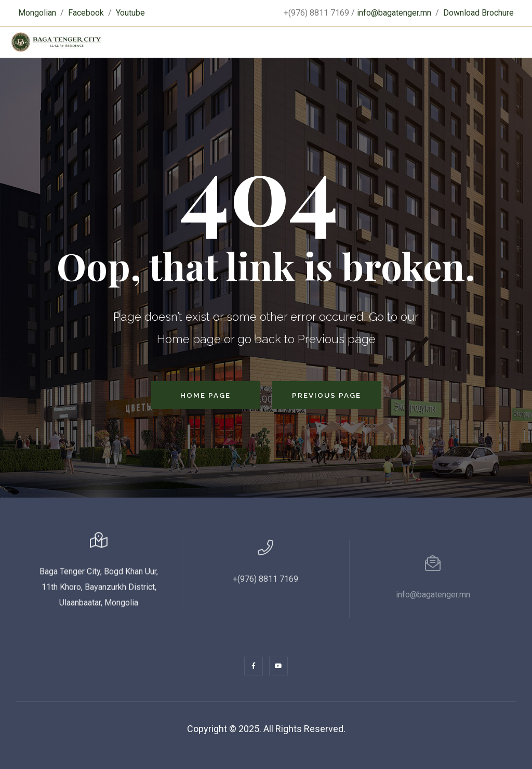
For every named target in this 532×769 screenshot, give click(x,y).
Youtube (130, 13)
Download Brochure (478, 13)
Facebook (86, 13)
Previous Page (327, 395)
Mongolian (37, 13)
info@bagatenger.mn (394, 13)
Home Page (205, 395)
